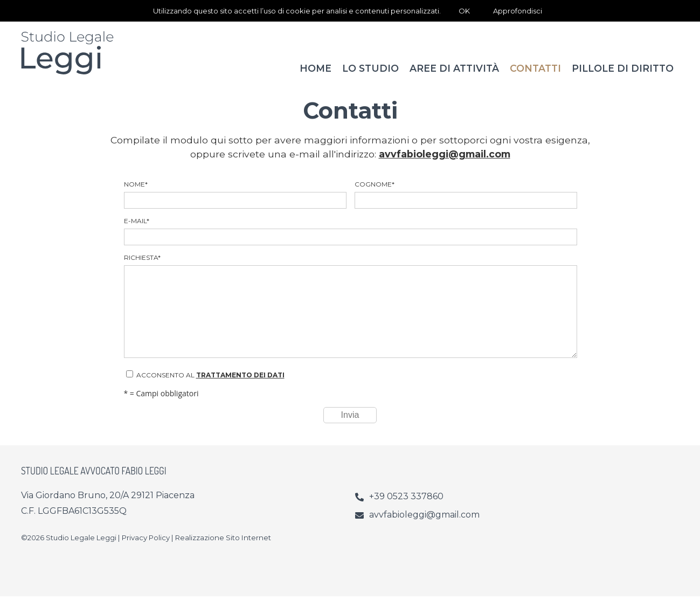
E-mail (350, 241)
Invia (350, 425)
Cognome (466, 204)
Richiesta (350, 315)
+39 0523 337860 (406, 506)
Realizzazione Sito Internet (223, 547)
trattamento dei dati (240, 385)
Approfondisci (518, 11)
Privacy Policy (146, 547)
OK (464, 11)
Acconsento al (205, 384)
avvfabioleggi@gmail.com (445, 164)
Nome (235, 204)
